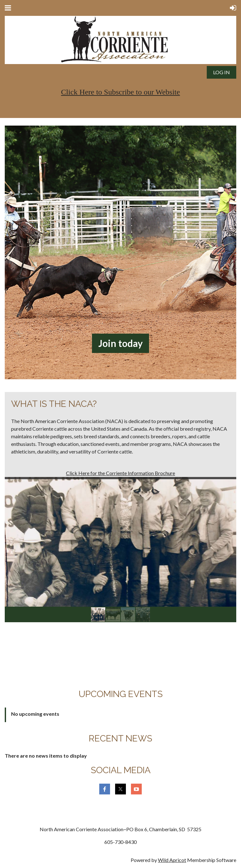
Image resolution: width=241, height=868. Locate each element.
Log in (221, 72)
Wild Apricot (172, 860)
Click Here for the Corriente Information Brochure (120, 473)
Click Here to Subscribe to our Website (121, 92)
